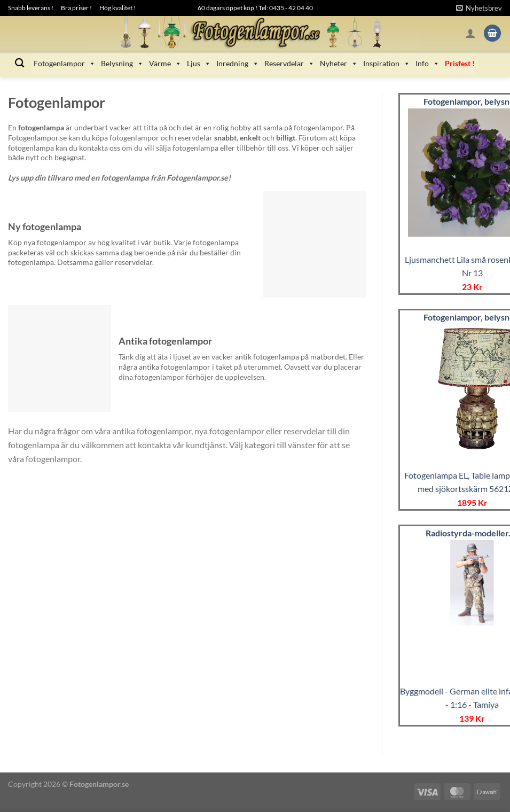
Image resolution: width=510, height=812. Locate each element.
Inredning (238, 64)
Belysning (122, 64)
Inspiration (387, 64)
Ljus (199, 64)
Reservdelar (289, 64)
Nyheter (339, 64)
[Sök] (19, 63)
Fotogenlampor (65, 64)
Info (427, 64)
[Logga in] (470, 33)
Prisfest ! (460, 63)
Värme (165, 64)
